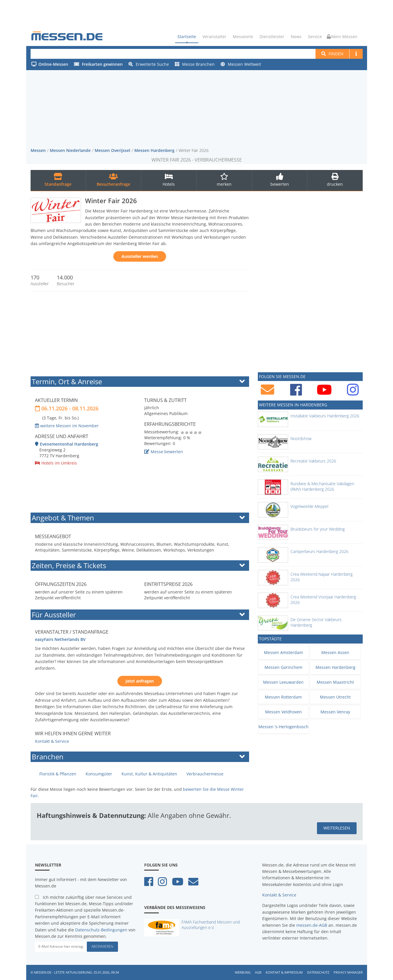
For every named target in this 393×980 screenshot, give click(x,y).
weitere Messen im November (67, 425)
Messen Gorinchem (283, 667)
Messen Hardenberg (154, 150)
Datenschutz (318, 972)
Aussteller (40, 284)
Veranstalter (214, 37)
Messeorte (243, 37)
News (296, 37)
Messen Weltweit (241, 64)
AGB (258, 972)
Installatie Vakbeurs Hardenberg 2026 (325, 415)
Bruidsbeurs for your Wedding (318, 529)
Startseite (187, 37)
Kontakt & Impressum (284, 972)
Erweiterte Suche (149, 64)
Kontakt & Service (52, 741)
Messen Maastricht (335, 682)
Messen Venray (335, 711)
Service (315, 37)
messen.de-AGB (312, 925)
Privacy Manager (348, 972)
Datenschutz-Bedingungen (101, 930)
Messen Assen (335, 652)
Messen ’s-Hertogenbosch (283, 726)
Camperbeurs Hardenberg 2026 (319, 551)
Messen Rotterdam (283, 697)
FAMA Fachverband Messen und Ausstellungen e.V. (211, 924)
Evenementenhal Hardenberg (67, 444)
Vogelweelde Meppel (309, 506)
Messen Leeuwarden (283, 682)
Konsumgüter (99, 774)
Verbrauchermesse (205, 774)
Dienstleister (272, 37)
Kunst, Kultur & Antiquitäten (149, 774)
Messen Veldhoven (283, 711)
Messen (38, 150)
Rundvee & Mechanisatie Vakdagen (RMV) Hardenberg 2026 (322, 486)
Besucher (66, 284)
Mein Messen (342, 37)
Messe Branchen (195, 64)
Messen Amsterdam (283, 652)
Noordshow (301, 438)
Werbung (243, 972)
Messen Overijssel (112, 150)
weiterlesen (337, 828)
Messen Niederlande (70, 150)
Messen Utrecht (335, 697)
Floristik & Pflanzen (58, 774)
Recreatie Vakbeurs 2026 (313, 461)
